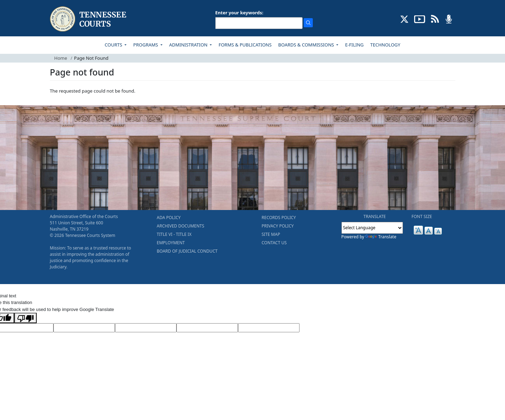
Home (61, 58)
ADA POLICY (169, 218)
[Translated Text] (207, 328)
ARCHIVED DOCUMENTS (181, 226)
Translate (381, 237)
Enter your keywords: (239, 13)
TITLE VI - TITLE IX (174, 234)
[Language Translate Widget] (372, 228)
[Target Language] (84, 328)
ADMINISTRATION (189, 45)
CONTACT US (274, 243)
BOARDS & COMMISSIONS (307, 45)
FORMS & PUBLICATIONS (245, 45)
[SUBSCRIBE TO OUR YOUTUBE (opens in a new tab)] (420, 19)
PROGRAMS (146, 45)
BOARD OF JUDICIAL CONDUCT (187, 251)
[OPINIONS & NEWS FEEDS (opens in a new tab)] (435, 19)
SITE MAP (271, 234)
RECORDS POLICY (279, 218)
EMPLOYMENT (171, 243)
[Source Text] (146, 328)
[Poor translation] (26, 318)
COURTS (114, 45)
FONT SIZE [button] (422, 216)
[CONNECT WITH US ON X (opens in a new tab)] (405, 19)
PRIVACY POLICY (278, 226)
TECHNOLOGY (385, 45)
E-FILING (354, 45)
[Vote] (269, 328)
